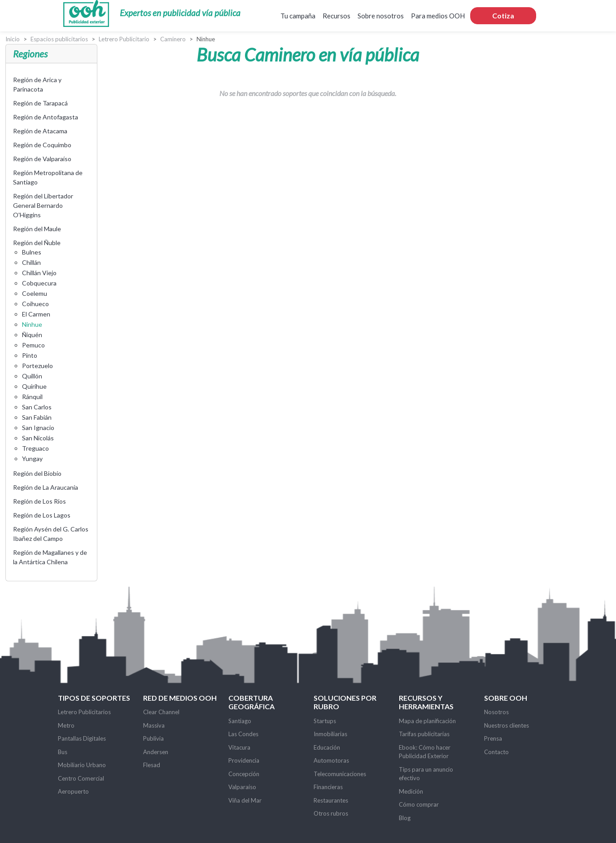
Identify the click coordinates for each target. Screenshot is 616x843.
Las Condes (243, 734)
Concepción (244, 774)
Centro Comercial (81, 778)
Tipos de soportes (94, 698)
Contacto (496, 752)
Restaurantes (331, 800)
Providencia (244, 760)
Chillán (31, 262)
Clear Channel (161, 712)
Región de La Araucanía (46, 487)
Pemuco (33, 345)
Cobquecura (39, 283)
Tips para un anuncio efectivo (426, 774)
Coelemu (35, 293)
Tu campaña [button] (298, 16)
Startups (325, 721)
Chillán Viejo (39, 273)
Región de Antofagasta (46, 117)
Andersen (156, 752)
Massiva (154, 725)
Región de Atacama (40, 131)
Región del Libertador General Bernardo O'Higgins (43, 205)
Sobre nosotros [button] (381, 16)
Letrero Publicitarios (84, 712)
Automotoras (331, 760)
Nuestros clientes (507, 725)
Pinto (30, 355)
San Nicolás (38, 438)
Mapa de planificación (427, 721)
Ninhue (32, 324)
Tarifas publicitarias (424, 734)
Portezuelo (37, 366)
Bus (63, 752)
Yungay (32, 459)
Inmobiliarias (330, 734)
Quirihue (34, 386)
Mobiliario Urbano (82, 765)
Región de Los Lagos (42, 515)
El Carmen (36, 314)
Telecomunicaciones (340, 774)
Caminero (173, 39)
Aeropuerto (73, 791)
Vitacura (239, 747)
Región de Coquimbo (42, 145)
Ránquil (32, 397)
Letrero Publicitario (124, 39)
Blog (405, 818)
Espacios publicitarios (59, 39)
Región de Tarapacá (40, 103)
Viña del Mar (245, 800)
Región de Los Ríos (39, 501)
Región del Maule (37, 229)
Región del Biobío (37, 473)
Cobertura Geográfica (251, 702)
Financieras (328, 787)
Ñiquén (32, 335)
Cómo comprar (419, 804)
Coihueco (35, 304)
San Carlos (37, 407)
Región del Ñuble (37, 243)
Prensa (493, 738)
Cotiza (503, 15)
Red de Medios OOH (180, 698)
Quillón (32, 376)
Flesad (152, 765)
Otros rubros (331, 813)
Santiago (240, 721)
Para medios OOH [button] (438, 16)
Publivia (153, 738)
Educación (327, 747)
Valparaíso (242, 787)
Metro (66, 725)
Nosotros (496, 712)
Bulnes (32, 252)
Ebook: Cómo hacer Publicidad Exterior (425, 752)
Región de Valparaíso (42, 159)
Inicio (13, 39)
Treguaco (35, 448)
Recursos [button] (336, 16)
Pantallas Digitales (82, 738)
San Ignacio (38, 428)
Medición (411, 791)
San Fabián (37, 417)
